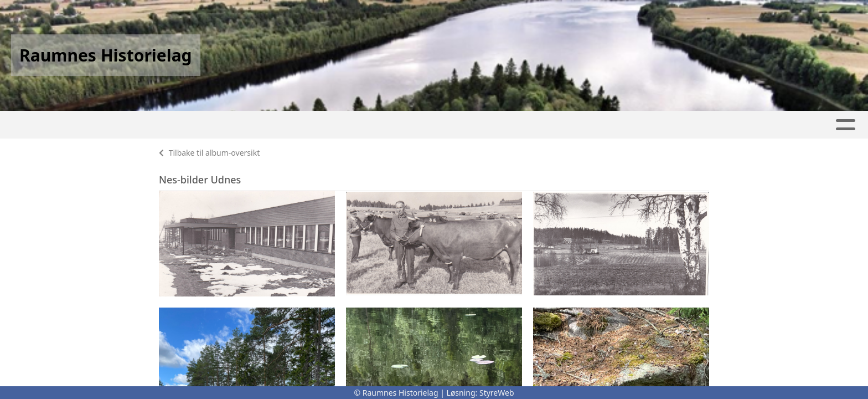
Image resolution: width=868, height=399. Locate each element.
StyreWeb (497, 393)
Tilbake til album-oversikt (209, 153)
